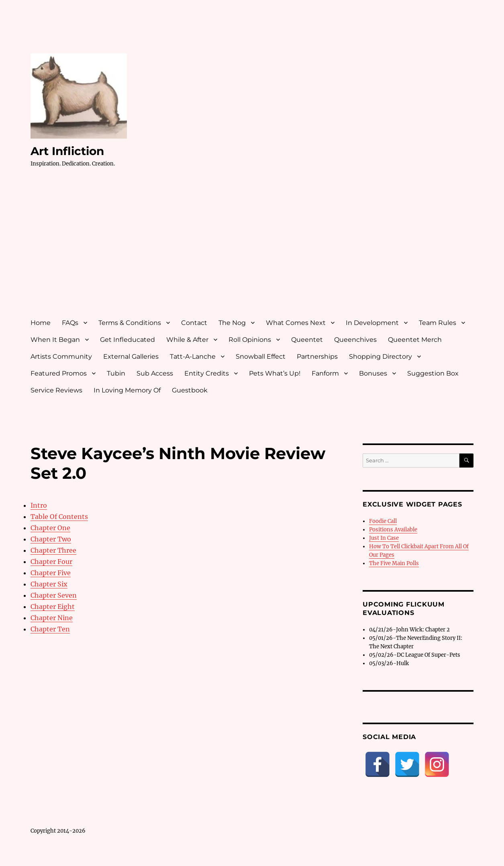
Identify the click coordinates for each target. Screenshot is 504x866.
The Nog (232, 323)
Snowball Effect (261, 356)
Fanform (325, 373)
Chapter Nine (52, 618)
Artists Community (61, 356)
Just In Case (384, 538)
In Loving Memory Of (127, 390)
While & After (187, 340)
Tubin (116, 373)
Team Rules (438, 323)
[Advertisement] (254, 250)
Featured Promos (59, 373)
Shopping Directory (381, 356)
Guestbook (190, 390)
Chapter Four (51, 562)
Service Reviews (56, 390)
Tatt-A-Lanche (193, 356)
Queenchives (355, 340)
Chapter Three (53, 550)
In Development (372, 323)
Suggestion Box (433, 373)
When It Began (55, 340)
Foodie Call (383, 521)
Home (41, 323)
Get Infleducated (128, 340)
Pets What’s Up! (275, 373)
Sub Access (155, 373)
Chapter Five (51, 573)
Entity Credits (207, 373)
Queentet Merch (415, 340)
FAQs (70, 323)
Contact (194, 323)
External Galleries (131, 356)
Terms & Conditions (130, 323)
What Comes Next (296, 323)
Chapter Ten (50, 629)
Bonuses (373, 373)
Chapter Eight (53, 607)
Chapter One (50, 528)
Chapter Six (49, 584)
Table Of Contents (59, 517)
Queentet (307, 340)
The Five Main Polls (394, 563)
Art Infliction (67, 151)
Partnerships (317, 356)
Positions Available (393, 530)
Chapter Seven (54, 595)
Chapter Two (51, 539)
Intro (39, 505)
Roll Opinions (250, 340)
